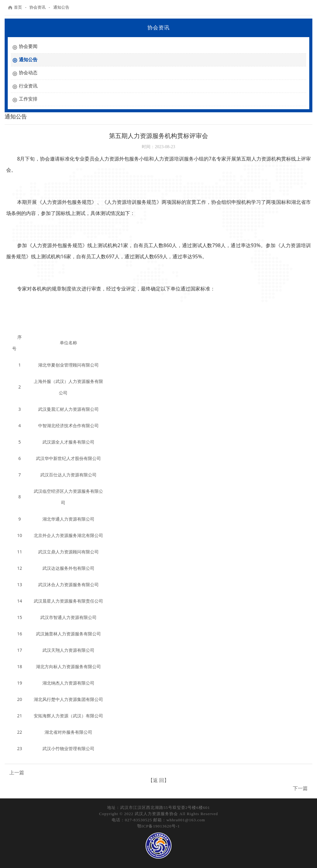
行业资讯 (28, 86)
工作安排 (28, 99)
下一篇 (300, 788)
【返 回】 (158, 780)
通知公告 (61, 7)
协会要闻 (28, 46)
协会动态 (28, 73)
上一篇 (17, 773)
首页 (15, 7)
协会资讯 (37, 7)
